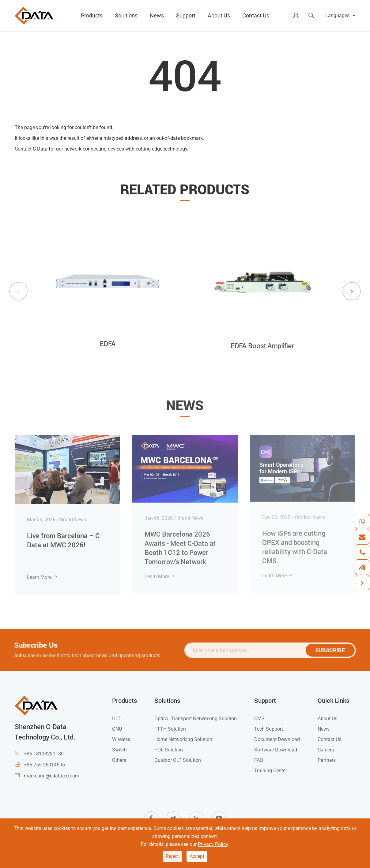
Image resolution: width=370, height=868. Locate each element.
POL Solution (169, 750)
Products (92, 15)
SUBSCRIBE (333, 650)
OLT (116, 719)
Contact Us (256, 15)
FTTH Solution (170, 729)
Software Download (276, 750)
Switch (119, 750)
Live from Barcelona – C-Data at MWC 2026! (64, 536)
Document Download (277, 739)
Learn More (42, 573)
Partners (327, 760)
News (157, 15)
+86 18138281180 (44, 754)
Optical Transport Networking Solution (196, 719)
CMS (259, 719)
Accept (197, 856)
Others (119, 760)
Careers (326, 750)
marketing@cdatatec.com (52, 776)
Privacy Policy (213, 844)
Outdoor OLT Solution (178, 760)
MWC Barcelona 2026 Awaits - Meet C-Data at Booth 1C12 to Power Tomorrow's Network (180, 544)
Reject (172, 856)
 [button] (18, 291)
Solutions (126, 15)
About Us (219, 15)
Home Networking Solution (183, 739)
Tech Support (269, 729)
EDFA (106, 344)
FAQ (259, 760)
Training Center (271, 771)
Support (186, 15)
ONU (117, 729)
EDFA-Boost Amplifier (260, 346)
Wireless (121, 739)
